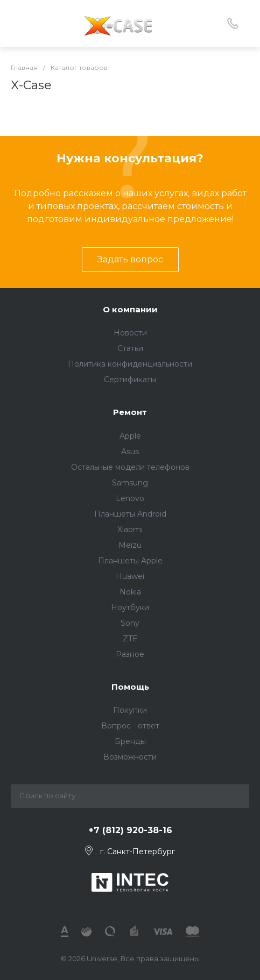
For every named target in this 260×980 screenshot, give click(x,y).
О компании (130, 309)
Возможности (130, 757)
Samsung (130, 483)
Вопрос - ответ (130, 726)
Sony (130, 623)
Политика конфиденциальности (130, 364)
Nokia (130, 592)
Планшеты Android (130, 514)
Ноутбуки (130, 607)
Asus (130, 452)
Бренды (130, 741)
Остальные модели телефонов (130, 467)
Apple (130, 436)
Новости (130, 333)
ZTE (130, 639)
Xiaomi (130, 530)
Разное (130, 654)
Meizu (130, 545)
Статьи (130, 348)
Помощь (130, 687)
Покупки (130, 710)
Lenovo (130, 498)
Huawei (130, 576)
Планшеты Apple (130, 561)
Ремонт (130, 412)
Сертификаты (130, 380)
